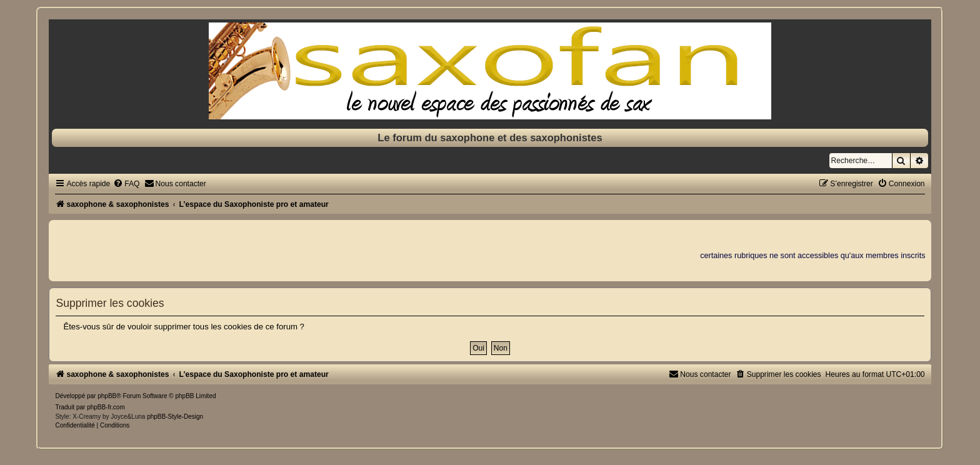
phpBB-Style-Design (175, 417)
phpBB (107, 396)
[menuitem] (126, 184)
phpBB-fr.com (106, 407)
